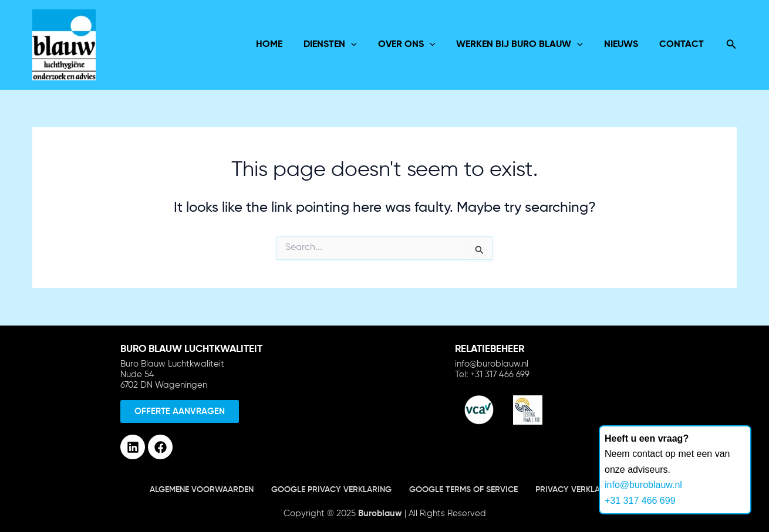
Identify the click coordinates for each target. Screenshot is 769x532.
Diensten (341, 45)
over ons (415, 45)
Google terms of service (463, 490)
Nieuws (625, 45)
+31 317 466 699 (640, 501)
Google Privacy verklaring (331, 490)
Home (282, 45)
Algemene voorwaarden (202, 490)
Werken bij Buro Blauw (525, 45)
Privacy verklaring (577, 490)
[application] (362, 45)
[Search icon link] (731, 45)
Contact (683, 45)
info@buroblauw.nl (643, 485)
